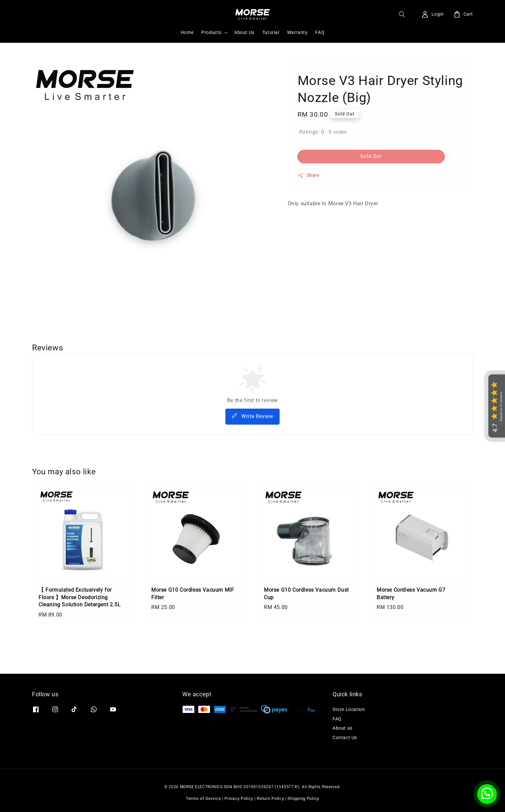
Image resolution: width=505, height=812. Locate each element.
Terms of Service (203, 798)
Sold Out (371, 156)
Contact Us (345, 737)
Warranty (297, 32)
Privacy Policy (239, 798)
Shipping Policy (303, 798)
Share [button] (309, 176)
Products (211, 32)
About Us (244, 32)
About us (342, 728)
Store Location (349, 709)
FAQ (320, 32)
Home (187, 32)
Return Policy (270, 798)
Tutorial (271, 32)
